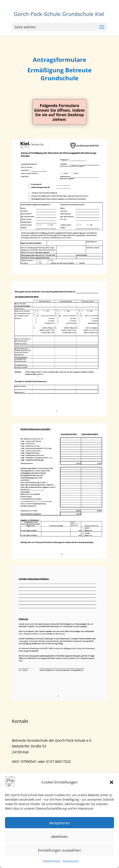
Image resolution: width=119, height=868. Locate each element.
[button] (112, 782)
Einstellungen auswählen (59, 850)
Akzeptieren (59, 823)
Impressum (71, 861)
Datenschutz (52, 861)
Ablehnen (60, 836)
